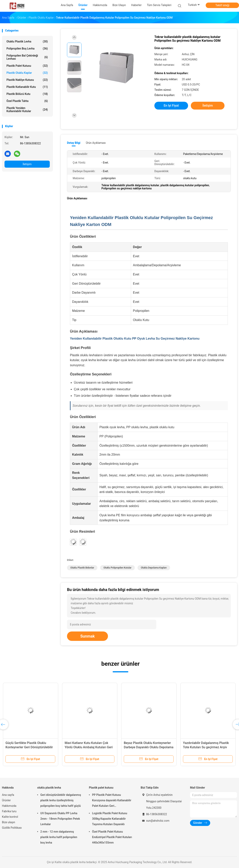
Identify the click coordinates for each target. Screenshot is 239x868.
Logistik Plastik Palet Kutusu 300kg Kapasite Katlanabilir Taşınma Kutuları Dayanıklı (110, 819)
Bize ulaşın (9, 822)
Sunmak (87, 636)
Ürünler (6, 800)
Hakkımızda (9, 806)
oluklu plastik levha (27, 41)
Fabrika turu (9, 811)
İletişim (27, 164)
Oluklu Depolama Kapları (154, 568)
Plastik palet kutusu (27, 66)
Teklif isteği (222, 5)
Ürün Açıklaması (96, 143)
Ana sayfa (8, 795)
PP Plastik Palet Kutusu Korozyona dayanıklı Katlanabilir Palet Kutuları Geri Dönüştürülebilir (112, 801)
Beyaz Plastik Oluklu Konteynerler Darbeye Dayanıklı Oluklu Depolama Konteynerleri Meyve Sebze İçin (149, 747)
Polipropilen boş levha (27, 49)
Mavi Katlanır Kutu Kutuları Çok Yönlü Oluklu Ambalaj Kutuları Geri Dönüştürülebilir (89, 747)
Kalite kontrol (10, 817)
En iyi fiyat (171, 106)
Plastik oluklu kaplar (27, 73)
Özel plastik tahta (27, 101)
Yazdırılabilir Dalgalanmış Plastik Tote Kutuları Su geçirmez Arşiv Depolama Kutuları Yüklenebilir (206, 747)
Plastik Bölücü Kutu (27, 94)
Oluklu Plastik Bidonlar (82, 568)
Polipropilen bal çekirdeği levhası (27, 57)
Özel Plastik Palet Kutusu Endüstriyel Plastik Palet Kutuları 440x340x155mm (112, 837)
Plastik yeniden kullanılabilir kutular (27, 110)
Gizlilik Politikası (12, 828)
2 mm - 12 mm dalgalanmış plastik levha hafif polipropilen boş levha (59, 837)
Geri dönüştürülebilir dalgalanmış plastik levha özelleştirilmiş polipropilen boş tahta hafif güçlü (61, 800)
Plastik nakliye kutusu (27, 80)
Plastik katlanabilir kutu (27, 87)
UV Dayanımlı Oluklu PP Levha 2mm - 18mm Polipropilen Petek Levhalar (60, 819)
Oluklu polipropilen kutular (117, 568)
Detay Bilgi (74, 143)
